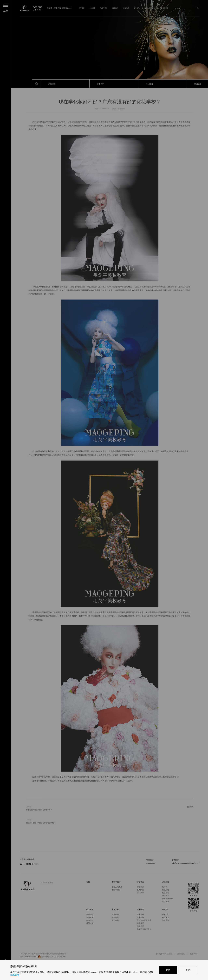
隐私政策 (15, 975)
